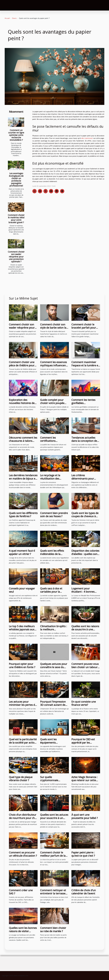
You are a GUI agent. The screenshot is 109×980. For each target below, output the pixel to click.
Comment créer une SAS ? (21, 892)
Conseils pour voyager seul (22, 590)
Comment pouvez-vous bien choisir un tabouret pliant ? (86, 667)
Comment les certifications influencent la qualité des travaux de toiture (53, 442)
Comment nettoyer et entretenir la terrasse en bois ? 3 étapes (53, 893)
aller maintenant (87, 138)
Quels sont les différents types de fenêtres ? (23, 515)
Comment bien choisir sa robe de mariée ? (53, 929)
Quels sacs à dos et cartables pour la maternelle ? (51, 592)
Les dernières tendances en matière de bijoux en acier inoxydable (23, 478)
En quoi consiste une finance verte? (84, 703)
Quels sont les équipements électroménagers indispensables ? (50, 744)
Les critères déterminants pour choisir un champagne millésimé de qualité (84, 480)
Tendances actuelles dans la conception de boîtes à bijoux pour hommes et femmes (84, 442)
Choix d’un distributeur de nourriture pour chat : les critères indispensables (23, 819)
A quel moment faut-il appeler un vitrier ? (22, 552)
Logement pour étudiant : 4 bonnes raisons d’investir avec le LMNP (86, 593)
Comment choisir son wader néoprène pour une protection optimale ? (16, 257)
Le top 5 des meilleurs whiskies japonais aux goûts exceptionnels (22, 629)
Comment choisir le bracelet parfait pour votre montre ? (84, 328)
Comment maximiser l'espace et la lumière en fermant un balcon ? (86, 365)
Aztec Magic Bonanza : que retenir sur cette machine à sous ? (85, 780)
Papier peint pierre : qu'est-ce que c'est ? (83, 854)
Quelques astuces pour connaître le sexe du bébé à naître (54, 667)
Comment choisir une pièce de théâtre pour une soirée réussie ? (22, 365)
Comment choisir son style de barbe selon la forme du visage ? (53, 328)
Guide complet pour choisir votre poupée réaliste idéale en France (54, 403)
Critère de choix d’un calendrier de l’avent (84, 892)
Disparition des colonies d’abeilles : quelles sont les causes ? (85, 554)
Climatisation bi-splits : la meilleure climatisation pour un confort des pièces (54, 631)
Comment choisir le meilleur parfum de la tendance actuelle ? (53, 856)
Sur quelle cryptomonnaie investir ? (49, 780)
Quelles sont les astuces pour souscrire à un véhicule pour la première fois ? (54, 819)
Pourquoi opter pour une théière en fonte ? (22, 665)
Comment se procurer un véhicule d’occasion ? (23, 854)
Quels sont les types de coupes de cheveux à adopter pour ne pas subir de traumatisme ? (85, 518)
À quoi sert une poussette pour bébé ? (85, 816)
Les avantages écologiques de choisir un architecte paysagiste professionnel (16, 179)
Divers (14, 18)
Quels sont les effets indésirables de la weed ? (52, 554)
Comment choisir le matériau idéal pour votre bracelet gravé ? (16, 219)
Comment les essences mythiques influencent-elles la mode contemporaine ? (54, 367)
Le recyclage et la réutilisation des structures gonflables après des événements (53, 480)
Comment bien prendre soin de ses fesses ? (54, 515)
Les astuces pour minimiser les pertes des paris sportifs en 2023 (23, 705)
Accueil (7, 18)
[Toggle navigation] (7, 5)
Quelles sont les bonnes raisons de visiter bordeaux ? (23, 931)
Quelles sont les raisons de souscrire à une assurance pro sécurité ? (86, 629)
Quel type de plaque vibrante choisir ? (21, 779)
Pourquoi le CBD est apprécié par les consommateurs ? (83, 742)
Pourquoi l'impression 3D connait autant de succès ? (53, 705)
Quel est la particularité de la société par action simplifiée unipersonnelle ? (23, 744)
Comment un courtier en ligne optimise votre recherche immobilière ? (16, 135)
